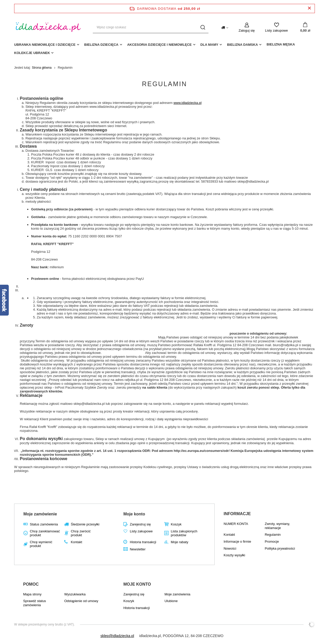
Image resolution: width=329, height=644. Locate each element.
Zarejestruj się (140, 524)
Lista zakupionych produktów (184, 533)
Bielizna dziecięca (101, 45)
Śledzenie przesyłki (85, 524)
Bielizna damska (242, 45)
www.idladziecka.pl (188, 103)
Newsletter (138, 549)
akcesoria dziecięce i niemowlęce (159, 45)
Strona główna (42, 68)
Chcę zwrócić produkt (81, 533)
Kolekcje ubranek (32, 53)
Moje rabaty (179, 542)
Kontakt (76, 542)
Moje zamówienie (40, 514)
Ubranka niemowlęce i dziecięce (45, 45)
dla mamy (209, 45)
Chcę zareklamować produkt (45, 533)
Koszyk (176, 524)
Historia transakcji (143, 542)
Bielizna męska (281, 44)
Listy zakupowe (276, 30)
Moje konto (134, 514)
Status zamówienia (44, 524)
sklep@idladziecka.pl (117, 636)
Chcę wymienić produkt (41, 544)
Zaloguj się (247, 30)
